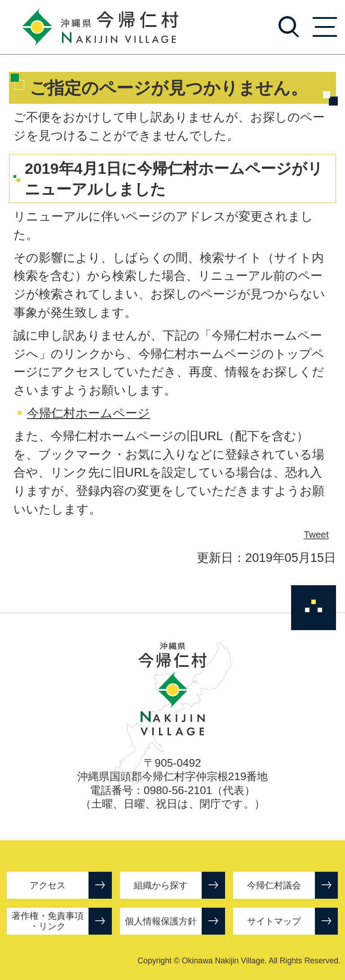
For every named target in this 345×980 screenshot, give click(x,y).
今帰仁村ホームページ (88, 413)
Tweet (317, 534)
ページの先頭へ (314, 608)
